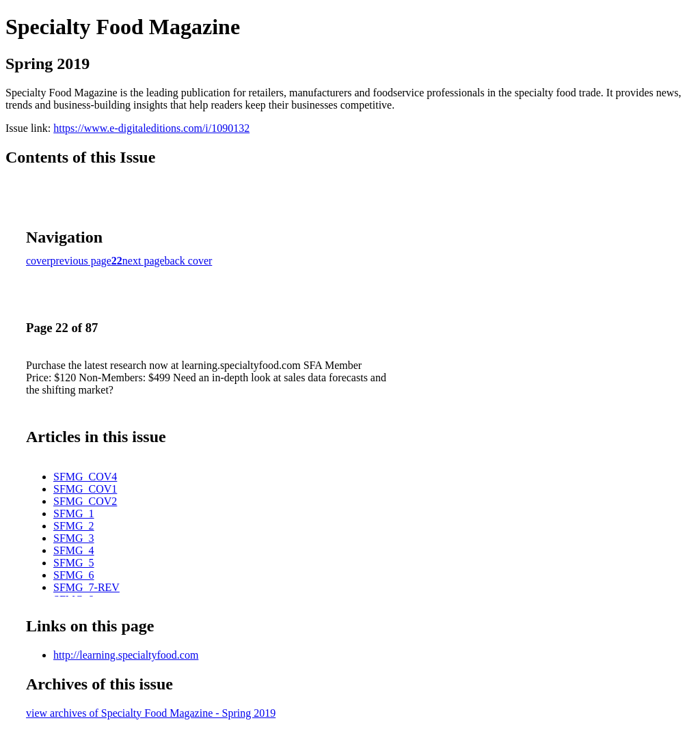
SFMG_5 (74, 563)
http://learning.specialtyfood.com (126, 655)
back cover (189, 261)
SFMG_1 (74, 513)
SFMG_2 (74, 526)
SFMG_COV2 (85, 501)
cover (38, 261)
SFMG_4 (74, 550)
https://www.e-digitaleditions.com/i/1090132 (151, 128)
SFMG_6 (74, 575)
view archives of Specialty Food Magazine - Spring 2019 (151, 713)
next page (144, 261)
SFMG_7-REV (86, 587)
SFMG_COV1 (85, 489)
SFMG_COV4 (85, 477)
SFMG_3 (74, 538)
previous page (81, 261)
